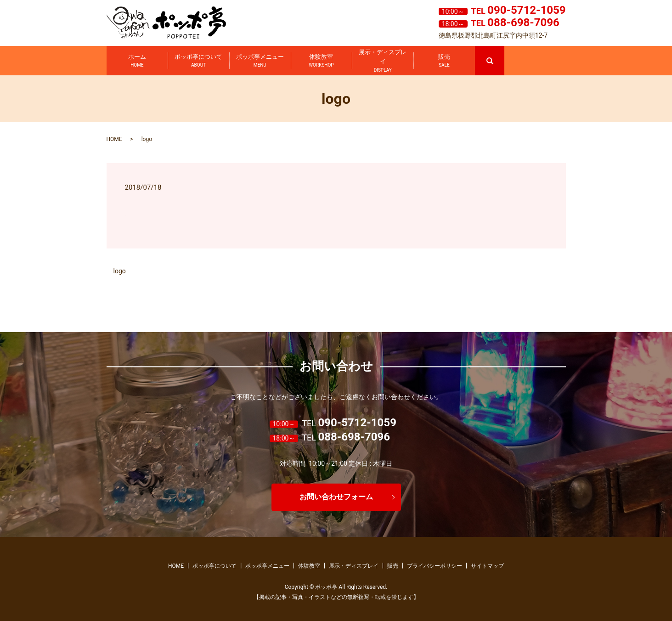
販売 (444, 61)
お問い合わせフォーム (336, 497)
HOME (114, 139)
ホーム (137, 61)
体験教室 (321, 61)
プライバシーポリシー (435, 566)
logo (120, 271)
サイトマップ (487, 566)
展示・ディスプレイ (383, 61)
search (503, 50)
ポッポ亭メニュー (260, 61)
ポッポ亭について (198, 61)
